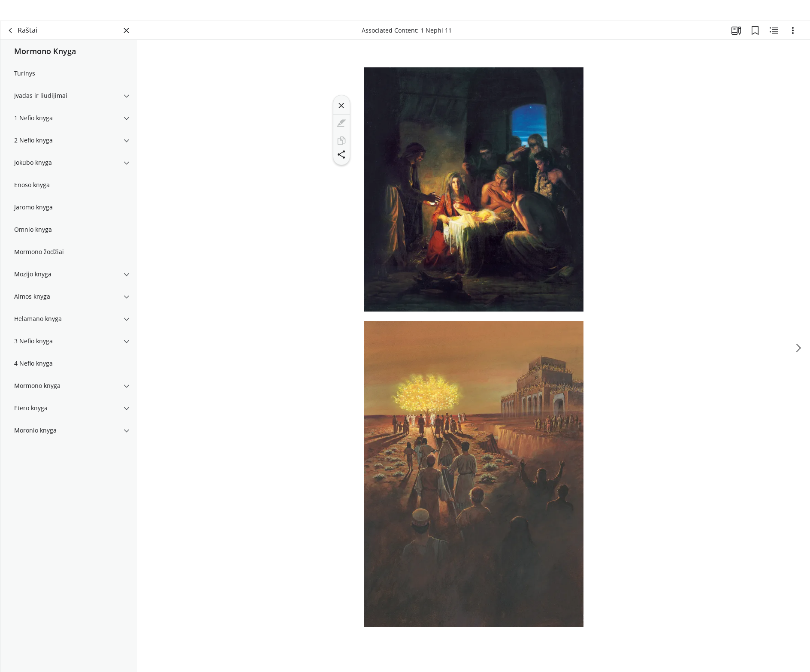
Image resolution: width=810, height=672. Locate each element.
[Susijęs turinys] (774, 41)
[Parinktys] (793, 41)
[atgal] (11, 41)
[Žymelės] (755, 41)
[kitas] (798, 345)
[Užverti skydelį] (127, 41)
